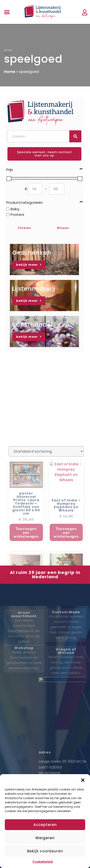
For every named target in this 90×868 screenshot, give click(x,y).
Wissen (63, 228)
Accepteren (45, 825)
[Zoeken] (75, 136)
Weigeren (45, 838)
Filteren (25, 228)
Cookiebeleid (43, 862)
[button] (83, 780)
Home (10, 72)
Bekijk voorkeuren (45, 851)
